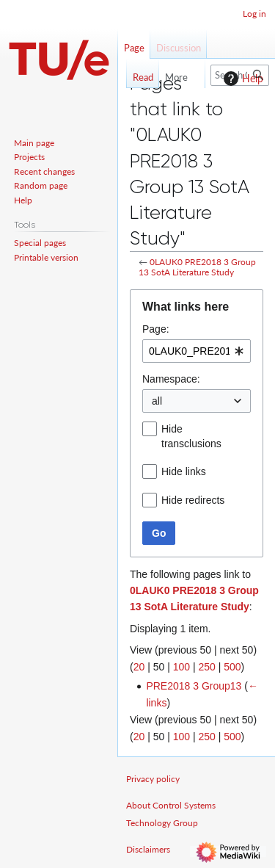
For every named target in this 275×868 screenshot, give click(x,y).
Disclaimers (148, 849)
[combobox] (197, 351)
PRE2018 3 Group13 (194, 686)
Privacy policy (153, 779)
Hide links (184, 471)
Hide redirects (193, 500)
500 (232, 667)
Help (242, 79)
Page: (156, 329)
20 (139, 667)
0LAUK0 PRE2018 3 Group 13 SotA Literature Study (197, 267)
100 (181, 667)
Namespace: (171, 379)
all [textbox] (157, 401)
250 (206, 667)
